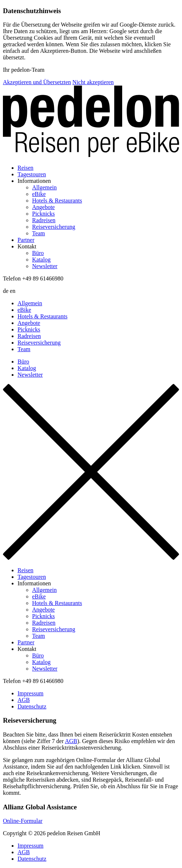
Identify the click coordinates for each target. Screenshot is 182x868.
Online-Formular (23, 821)
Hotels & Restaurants (57, 201)
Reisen (26, 168)
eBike (39, 194)
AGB (24, 700)
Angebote (43, 207)
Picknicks (43, 214)
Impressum (30, 693)
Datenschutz (32, 706)
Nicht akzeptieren (93, 82)
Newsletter (45, 266)
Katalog (41, 260)
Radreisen (44, 220)
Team (38, 233)
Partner (26, 240)
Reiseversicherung (54, 227)
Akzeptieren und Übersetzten (37, 82)
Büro (38, 253)
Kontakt (27, 246)
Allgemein (44, 187)
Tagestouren (32, 174)
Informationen (34, 181)
